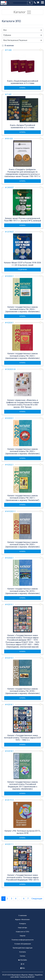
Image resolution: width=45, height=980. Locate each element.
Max (23, 968)
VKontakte (22, 960)
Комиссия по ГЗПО (23, 932)
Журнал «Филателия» (22, 920)
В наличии (9, 46)
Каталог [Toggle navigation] (22, 12)
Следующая (37, 899)
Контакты (23, 952)
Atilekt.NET (31, 977)
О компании (22, 916)
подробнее (22, 270)
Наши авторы (22, 928)
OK (23, 964)
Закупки (22, 936)
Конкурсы (23, 924)
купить (22, 88)
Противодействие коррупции (23, 948)
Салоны (22, 956)
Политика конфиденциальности (23, 940)
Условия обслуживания (23, 944)
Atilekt (17, 977)
